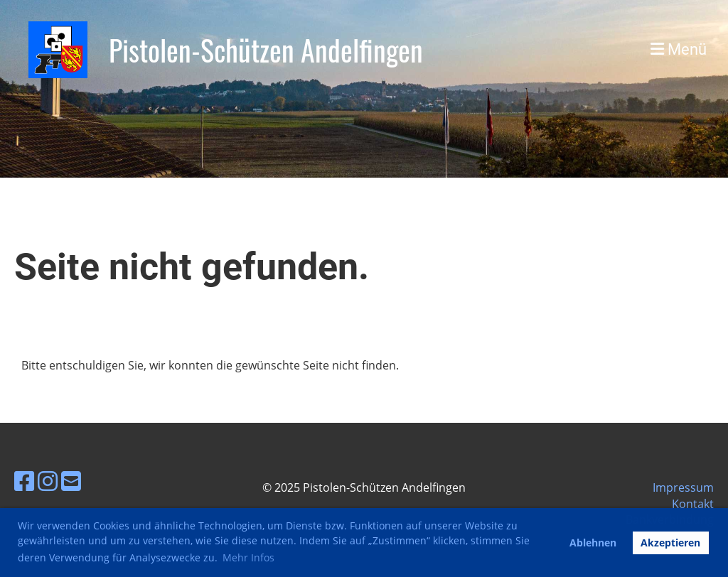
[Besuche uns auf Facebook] (24, 481)
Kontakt (693, 504)
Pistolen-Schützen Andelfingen (266, 50)
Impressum (683, 487)
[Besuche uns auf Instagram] (48, 481)
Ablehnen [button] (593, 543)
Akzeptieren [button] (670, 543)
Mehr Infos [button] (248, 557)
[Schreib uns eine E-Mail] (71, 481)
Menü (679, 49)
